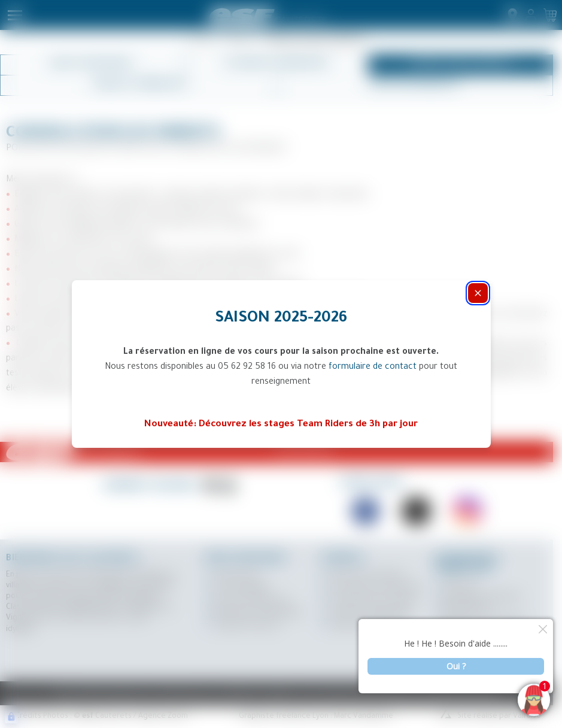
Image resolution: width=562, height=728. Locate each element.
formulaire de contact (373, 368)
